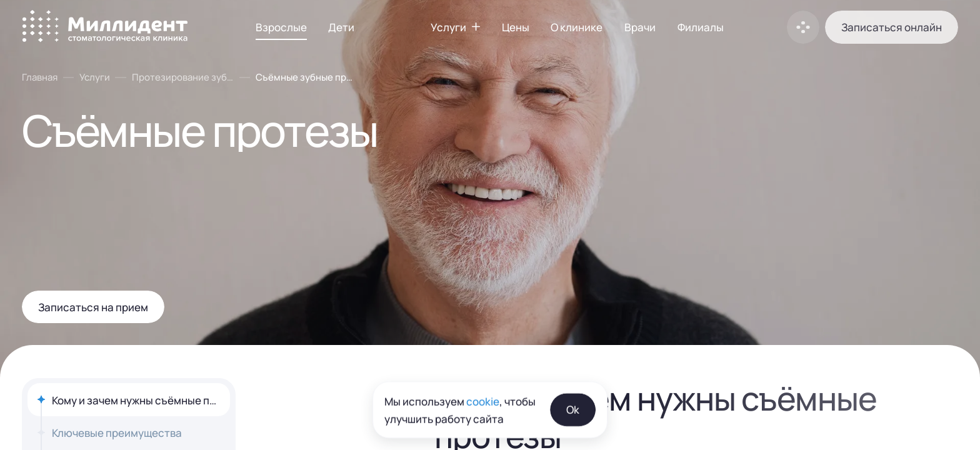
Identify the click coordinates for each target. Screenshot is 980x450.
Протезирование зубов (183, 77)
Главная (40, 77)
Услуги (95, 77)
